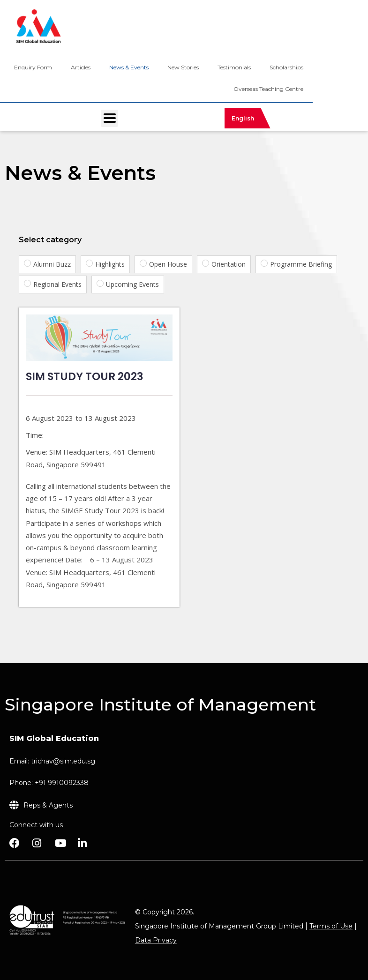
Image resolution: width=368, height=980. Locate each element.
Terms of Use (331, 926)
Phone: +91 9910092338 (49, 783)
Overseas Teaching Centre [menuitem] (268, 89)
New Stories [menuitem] (183, 67)
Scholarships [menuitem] (286, 67)
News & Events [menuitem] (129, 67)
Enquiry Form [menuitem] (33, 67)
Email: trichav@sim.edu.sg (52, 761)
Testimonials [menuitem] (234, 67)
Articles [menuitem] (81, 67)
